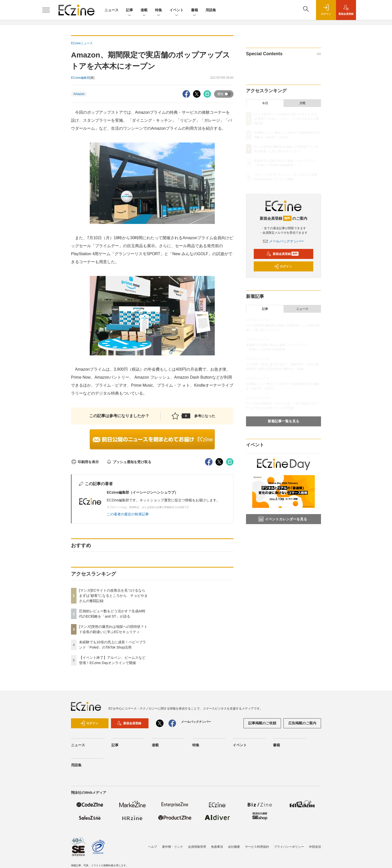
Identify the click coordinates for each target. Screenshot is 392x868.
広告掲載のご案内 (302, 723)
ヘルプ (152, 847)
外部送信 (315, 847)
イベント (176, 10)
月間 (302, 103)
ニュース (111, 10)
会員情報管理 (197, 847)
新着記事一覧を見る (283, 421)
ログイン (283, 266)
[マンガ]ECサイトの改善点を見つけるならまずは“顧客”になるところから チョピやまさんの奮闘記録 (113, 596)
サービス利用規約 (257, 847)
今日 (265, 103)
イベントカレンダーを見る (283, 519)
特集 (158, 10)
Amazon (79, 94)
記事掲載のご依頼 (262, 723)
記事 (129, 10)
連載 (144, 10)
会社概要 (234, 847)
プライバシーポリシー (289, 847)
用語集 (211, 10)
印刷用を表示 (85, 462)
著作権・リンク (172, 847)
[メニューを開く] (46, 10)
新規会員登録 (282, 254)
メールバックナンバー (283, 241)
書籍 (194, 10)
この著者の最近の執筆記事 (128, 514)
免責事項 (217, 847)
